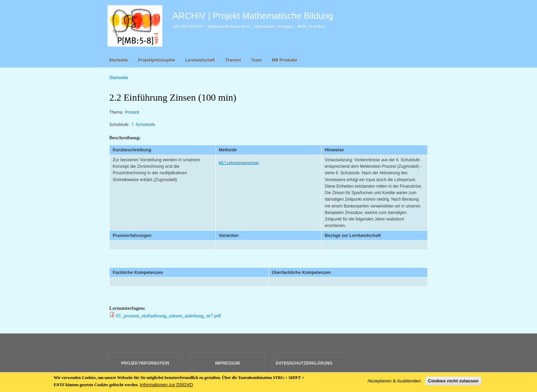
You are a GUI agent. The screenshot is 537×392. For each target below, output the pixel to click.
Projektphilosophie (157, 60)
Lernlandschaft (200, 60)
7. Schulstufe (143, 125)
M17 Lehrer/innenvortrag (239, 163)
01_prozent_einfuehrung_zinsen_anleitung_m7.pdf (169, 316)
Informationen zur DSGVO (166, 386)
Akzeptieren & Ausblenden (394, 383)
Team (257, 60)
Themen (233, 60)
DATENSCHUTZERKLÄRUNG (304, 363)
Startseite (119, 60)
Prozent (132, 112)
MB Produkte (285, 60)
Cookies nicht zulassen (453, 383)
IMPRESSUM (228, 363)
